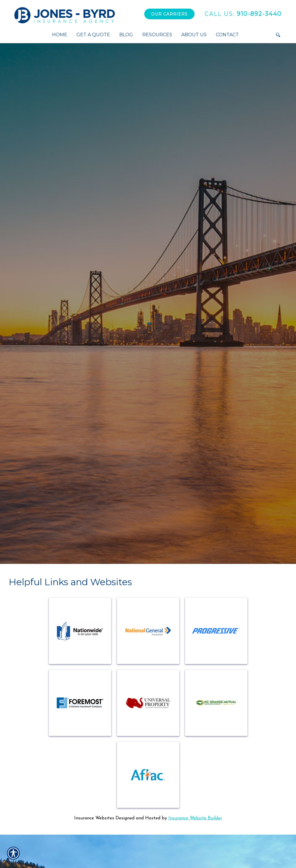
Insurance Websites (94, 818)
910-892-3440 (243, 14)
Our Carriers (169, 14)
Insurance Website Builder (195, 818)
